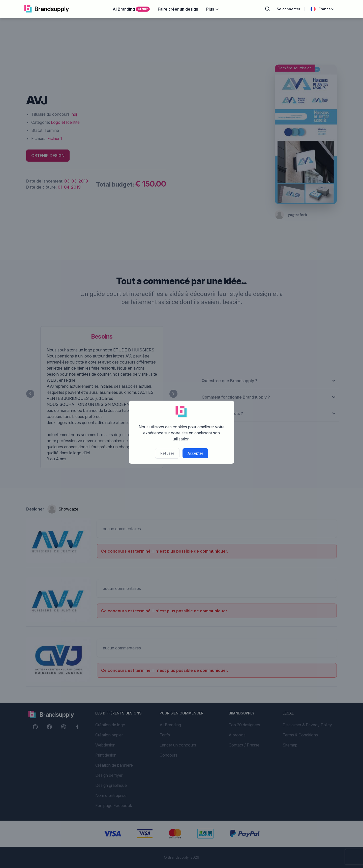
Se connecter (289, 9)
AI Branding (131, 9)
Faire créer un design (178, 9)
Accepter (195, 453)
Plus (213, 9)
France (323, 9)
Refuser (167, 453)
